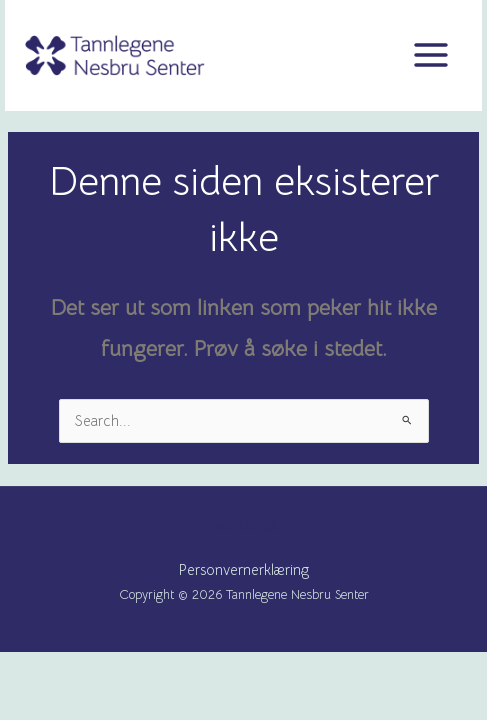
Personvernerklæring (244, 570)
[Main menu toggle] (431, 55)
